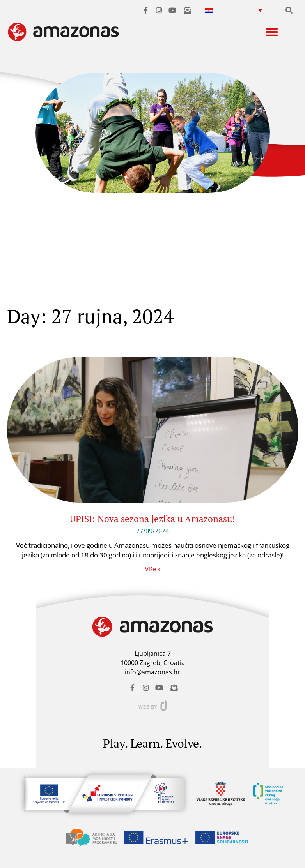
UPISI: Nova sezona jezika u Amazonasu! (152, 519)
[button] (289, 10)
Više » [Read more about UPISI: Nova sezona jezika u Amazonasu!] (153, 569)
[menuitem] (234, 10)
